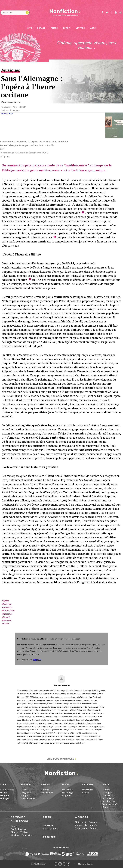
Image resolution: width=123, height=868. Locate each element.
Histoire (45, 790)
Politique (5, 798)
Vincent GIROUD (13, 102)
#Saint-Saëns (8, 611)
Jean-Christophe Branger (14, 145)
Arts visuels (108, 798)
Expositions (28, 835)
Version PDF (7, 113)
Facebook (56, 864)
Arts (93, 28)
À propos (82, 817)
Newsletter (121, 13)
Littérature (88, 790)
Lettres (80, 28)
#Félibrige (6, 604)
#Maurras (6, 620)
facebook (102, 13)
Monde (24, 790)
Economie (5, 796)
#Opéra (5, 601)
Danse (106, 807)
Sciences (10, 790)
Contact (94, 828)
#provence (6, 607)
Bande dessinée (110, 804)
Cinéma (106, 790)
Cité (30, 28)
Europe (24, 796)
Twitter (60, 864)
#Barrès (5, 624)
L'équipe (94, 822)
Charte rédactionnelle (86, 825)
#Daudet (6, 617)
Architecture (109, 801)
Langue (86, 793)
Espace (41, 28)
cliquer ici (37, 660)
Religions (66, 796)
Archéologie (47, 793)
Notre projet (81, 822)
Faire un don (82, 828)
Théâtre (106, 796)
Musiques (107, 793)
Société (4, 793)
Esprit (67, 28)
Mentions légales (85, 864)
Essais (47, 817)
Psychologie (67, 793)
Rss (116, 13)
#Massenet (7, 614)
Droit (3, 790)
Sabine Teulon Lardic (42, 145)
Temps (54, 28)
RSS (64, 864)
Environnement (29, 798)
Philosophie (67, 790)
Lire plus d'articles (61, 759)
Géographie (26, 793)
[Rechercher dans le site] (15, 13)
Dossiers (49, 837)
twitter (107, 13)
